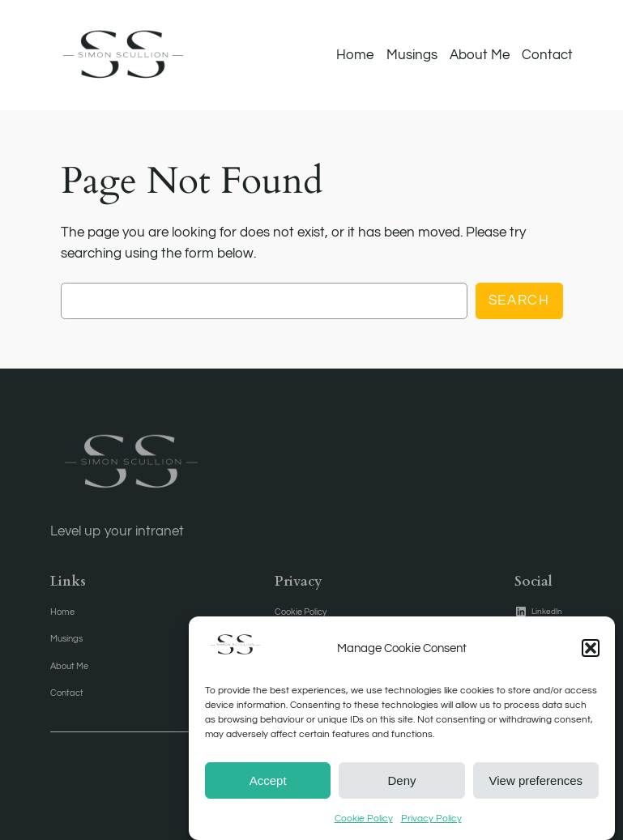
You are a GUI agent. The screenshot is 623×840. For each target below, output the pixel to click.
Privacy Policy (431, 826)
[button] (591, 655)
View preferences (536, 787)
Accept (268, 787)
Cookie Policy (364, 826)
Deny (401, 787)
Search (519, 301)
